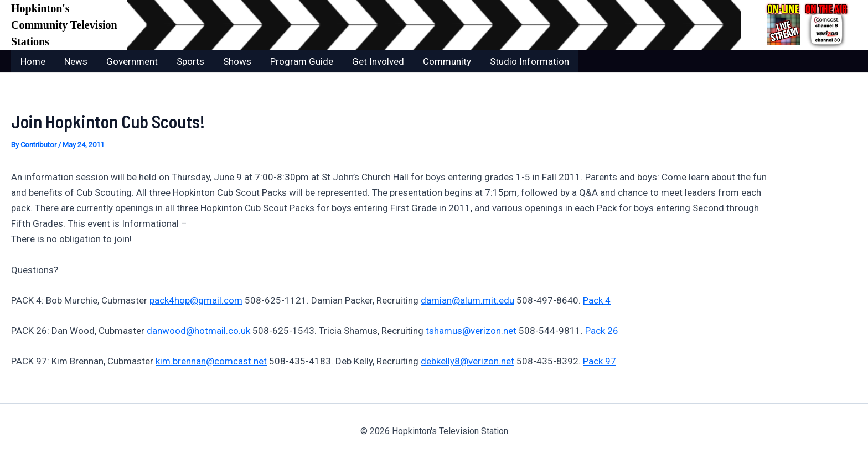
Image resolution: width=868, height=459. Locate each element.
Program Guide (302, 61)
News (76, 61)
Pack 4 (597, 300)
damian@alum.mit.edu (467, 300)
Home (33, 61)
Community (447, 61)
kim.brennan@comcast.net (211, 361)
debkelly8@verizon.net (467, 361)
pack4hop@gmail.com (196, 300)
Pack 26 (602, 331)
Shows (237, 61)
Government (132, 61)
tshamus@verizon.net (471, 331)
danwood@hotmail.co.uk (198, 331)
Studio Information (529, 61)
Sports (190, 61)
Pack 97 (600, 361)
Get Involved (378, 61)
